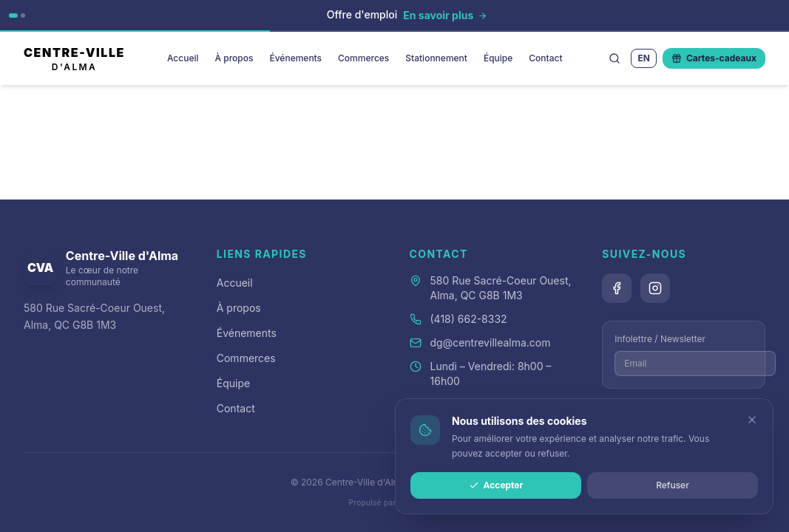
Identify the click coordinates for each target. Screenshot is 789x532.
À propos (234, 58)
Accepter (495, 485)
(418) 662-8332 (469, 319)
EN (643, 58)
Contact (545, 58)
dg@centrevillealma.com (491, 342)
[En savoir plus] (445, 16)
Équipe (498, 58)
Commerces (363, 58)
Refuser (673, 485)
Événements (295, 58)
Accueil (183, 58)
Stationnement (436, 58)
